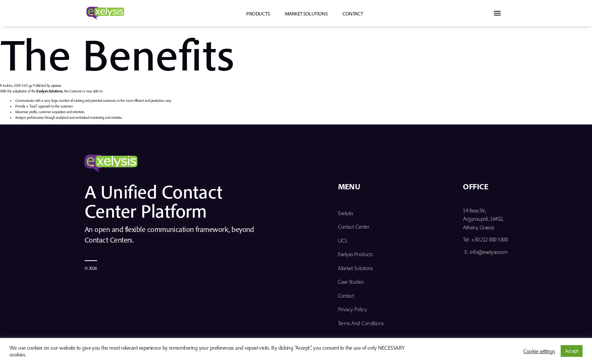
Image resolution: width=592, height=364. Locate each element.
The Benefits (117, 54)
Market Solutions (306, 14)
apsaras (56, 85)
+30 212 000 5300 (489, 239)
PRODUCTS (258, 14)
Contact (353, 14)
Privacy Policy (352, 309)
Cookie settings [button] (539, 351)
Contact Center (354, 227)
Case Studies (351, 282)
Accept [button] (572, 351)
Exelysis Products (355, 254)
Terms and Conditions (361, 323)
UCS (343, 240)
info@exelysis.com (489, 252)
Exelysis (345, 213)
